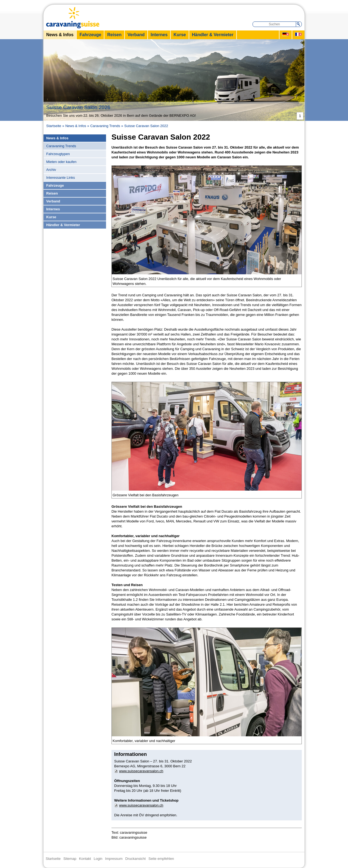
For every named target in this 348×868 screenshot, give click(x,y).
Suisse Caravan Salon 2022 (146, 126)
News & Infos (60, 35)
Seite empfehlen (161, 859)
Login (98, 859)
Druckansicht (136, 859)
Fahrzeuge (90, 35)
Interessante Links (61, 178)
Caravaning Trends (105, 126)
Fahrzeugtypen (58, 154)
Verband (136, 35)
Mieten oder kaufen (61, 162)
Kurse (180, 35)
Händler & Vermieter (213, 35)
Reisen (114, 35)
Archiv (51, 170)
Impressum (114, 859)
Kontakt (85, 859)
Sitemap (70, 859)
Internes (159, 35)
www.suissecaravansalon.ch (141, 771)
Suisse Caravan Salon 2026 (79, 107)
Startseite (54, 126)
